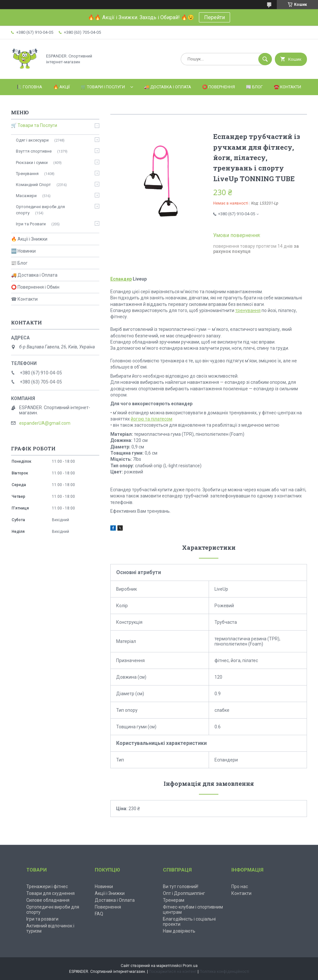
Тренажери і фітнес (47, 886)
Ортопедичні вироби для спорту (40, 210)
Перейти (214, 17)
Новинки (104, 886)
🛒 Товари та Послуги (34, 125)
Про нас (240, 886)
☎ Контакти (24, 299)
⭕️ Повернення (219, 87)
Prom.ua (190, 966)
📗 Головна (29, 87)
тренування (248, 310)
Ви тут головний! (181, 886)
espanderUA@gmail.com (45, 423)
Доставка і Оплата (115, 900)
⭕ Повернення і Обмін (35, 287)
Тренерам (174, 900)
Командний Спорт (33, 185)
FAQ (99, 914)
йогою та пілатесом (152, 419)
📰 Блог (254, 87)
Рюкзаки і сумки (32, 163)
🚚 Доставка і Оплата (168, 87)
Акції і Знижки (110, 893)
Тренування (27, 174)
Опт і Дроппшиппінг (184, 893)
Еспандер (121, 279)
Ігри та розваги (42, 919)
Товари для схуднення (50, 893)
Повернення (108, 907)
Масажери (26, 196)
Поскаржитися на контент (173, 972)
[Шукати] (265, 59)
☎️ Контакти (287, 87)
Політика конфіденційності (224, 972)
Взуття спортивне (34, 151)
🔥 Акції (61, 87)
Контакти (241, 893)
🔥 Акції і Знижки (29, 239)
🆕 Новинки (23, 251)
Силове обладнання (48, 900)
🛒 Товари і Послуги (103, 87)
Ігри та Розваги (31, 224)
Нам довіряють (179, 931)
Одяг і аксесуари (32, 140)
